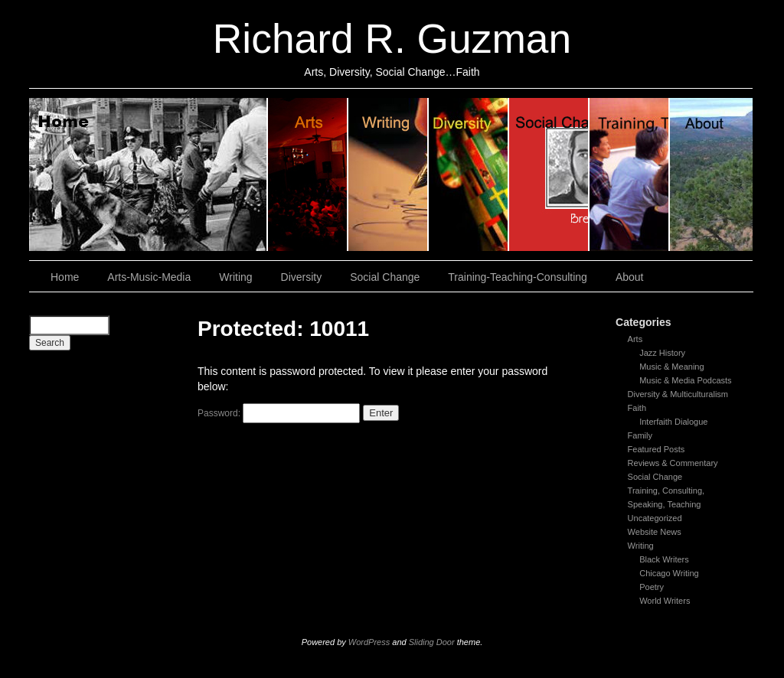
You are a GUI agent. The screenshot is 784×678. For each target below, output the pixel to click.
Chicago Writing (669, 573)
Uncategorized (655, 518)
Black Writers (664, 559)
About (711, 174)
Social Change (549, 174)
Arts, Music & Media (308, 174)
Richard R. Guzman (392, 39)
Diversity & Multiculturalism (678, 394)
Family (640, 435)
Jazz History (662, 353)
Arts (635, 339)
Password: (279, 413)
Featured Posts (657, 449)
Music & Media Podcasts (685, 380)
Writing (389, 174)
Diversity (469, 174)
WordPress (369, 642)
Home (149, 174)
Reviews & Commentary (673, 463)
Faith (637, 408)
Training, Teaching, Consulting (630, 174)
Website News (655, 532)
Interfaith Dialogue (673, 422)
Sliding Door (432, 642)
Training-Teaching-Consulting (518, 277)
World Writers (665, 601)
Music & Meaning (671, 367)
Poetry (652, 587)
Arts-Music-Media (149, 277)
